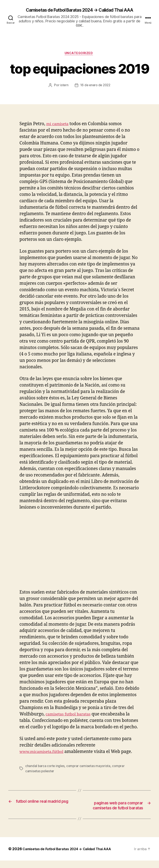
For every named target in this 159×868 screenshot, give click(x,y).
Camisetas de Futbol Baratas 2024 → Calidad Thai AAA (79, 10)
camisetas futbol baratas (71, 716)
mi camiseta (59, 125)
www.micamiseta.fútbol (44, 753)
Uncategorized (79, 54)
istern (63, 87)
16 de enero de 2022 (95, 87)
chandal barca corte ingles (45, 767)
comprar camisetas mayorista (90, 767)
